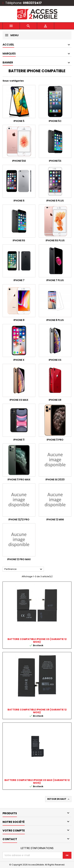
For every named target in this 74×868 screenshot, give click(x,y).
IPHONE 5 (19, 121)
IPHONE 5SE (19, 161)
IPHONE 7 (19, 280)
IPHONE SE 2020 (55, 480)
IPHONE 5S (55, 161)
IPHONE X (19, 360)
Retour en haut (59, 799)
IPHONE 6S (19, 240)
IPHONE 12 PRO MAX (19, 559)
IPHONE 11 (19, 440)
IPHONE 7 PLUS (55, 280)
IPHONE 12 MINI (55, 519)
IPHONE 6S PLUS (55, 240)
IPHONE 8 (19, 320)
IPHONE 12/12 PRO (19, 519)
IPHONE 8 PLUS (55, 320)
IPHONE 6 (19, 201)
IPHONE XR (55, 400)
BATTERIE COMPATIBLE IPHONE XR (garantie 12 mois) (37, 711)
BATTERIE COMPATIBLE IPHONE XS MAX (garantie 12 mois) (37, 781)
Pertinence (24, 569)
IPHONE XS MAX (19, 400)
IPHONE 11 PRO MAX (19, 480)
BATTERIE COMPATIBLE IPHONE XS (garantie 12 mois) (37, 640)
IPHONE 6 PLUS (55, 201)
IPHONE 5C (55, 121)
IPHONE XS (55, 360)
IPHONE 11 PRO (55, 440)
